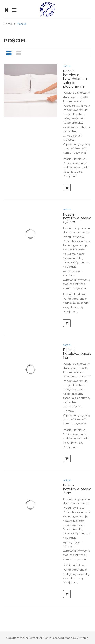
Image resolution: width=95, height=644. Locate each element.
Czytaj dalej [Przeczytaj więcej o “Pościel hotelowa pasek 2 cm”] (67, 594)
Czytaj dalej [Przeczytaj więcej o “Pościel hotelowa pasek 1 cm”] (67, 458)
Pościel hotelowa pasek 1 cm (77, 354)
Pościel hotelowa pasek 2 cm (77, 489)
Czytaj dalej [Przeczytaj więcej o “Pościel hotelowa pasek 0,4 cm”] (67, 323)
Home (8, 24)
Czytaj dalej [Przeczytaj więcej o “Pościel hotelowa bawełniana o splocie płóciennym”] (67, 188)
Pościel (67, 66)
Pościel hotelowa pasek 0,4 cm (77, 218)
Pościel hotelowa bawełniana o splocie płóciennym (75, 79)
